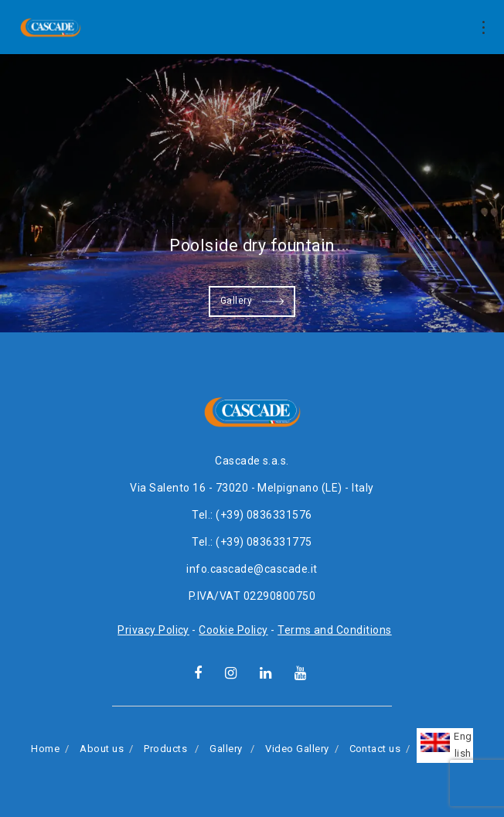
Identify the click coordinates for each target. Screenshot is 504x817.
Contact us (375, 749)
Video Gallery (297, 749)
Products (165, 749)
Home (45, 749)
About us (102, 749)
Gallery (252, 301)
